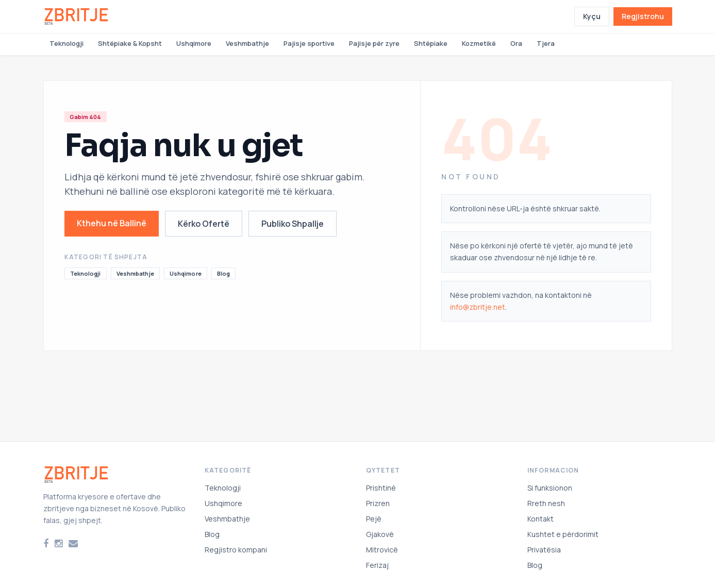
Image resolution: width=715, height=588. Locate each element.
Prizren (378, 503)
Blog (223, 273)
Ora (516, 43)
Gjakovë (380, 534)
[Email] (73, 544)
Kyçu (592, 16)
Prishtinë (381, 488)
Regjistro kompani (236, 550)
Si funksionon (550, 488)
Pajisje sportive (309, 43)
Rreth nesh (546, 503)
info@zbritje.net (478, 307)
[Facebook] (46, 544)
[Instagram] (59, 544)
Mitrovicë (382, 550)
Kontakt (541, 519)
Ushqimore (194, 43)
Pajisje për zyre (374, 43)
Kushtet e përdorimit (563, 534)
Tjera (546, 43)
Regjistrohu (643, 16)
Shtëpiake (431, 43)
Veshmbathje (247, 43)
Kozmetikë (479, 43)
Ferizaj (377, 565)
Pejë (374, 519)
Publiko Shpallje (293, 224)
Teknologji (66, 43)
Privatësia (544, 550)
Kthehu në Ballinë (112, 223)
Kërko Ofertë (204, 224)
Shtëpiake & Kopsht (130, 43)
